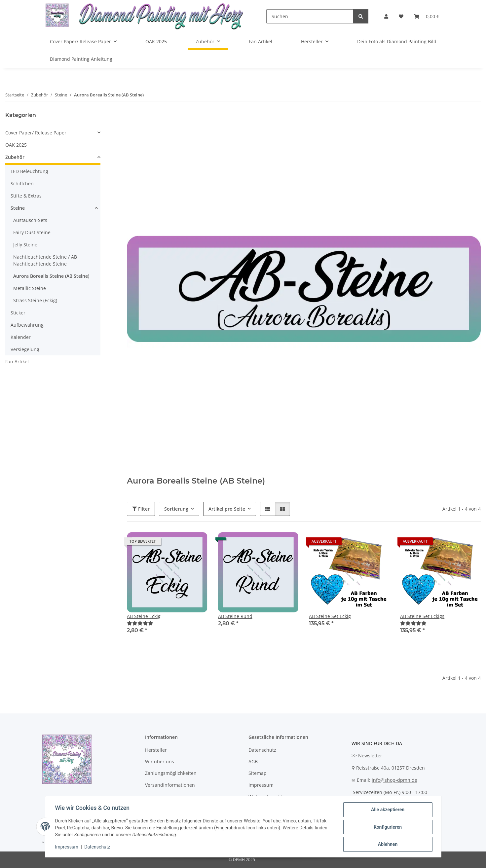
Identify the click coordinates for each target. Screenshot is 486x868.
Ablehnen (387, 845)
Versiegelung (25, 349)
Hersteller (156, 750)
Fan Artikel (17, 362)
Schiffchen (22, 183)
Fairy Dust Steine (32, 232)
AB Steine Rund (235, 616)
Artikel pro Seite (227, 509)
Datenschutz (98, 848)
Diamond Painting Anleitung (81, 59)
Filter (141, 509)
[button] (386, 16)
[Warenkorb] (427, 16)
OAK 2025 (16, 145)
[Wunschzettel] (401, 16)
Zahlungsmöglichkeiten (171, 773)
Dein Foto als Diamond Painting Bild (397, 41)
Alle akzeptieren (387, 810)
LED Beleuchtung (29, 171)
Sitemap (258, 773)
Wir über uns (160, 761)
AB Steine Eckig (144, 616)
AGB (253, 761)
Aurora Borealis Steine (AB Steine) (51, 276)
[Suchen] (310, 16)
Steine (18, 208)
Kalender (21, 337)
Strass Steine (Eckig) (35, 300)
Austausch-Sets (30, 220)
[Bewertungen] (140, 623)
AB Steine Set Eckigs (422, 616)
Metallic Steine (30, 288)
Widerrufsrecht (265, 796)
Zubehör (15, 157)
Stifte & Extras (26, 196)
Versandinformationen (170, 785)
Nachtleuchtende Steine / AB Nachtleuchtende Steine (45, 260)
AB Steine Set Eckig (330, 616)
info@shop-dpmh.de (394, 780)
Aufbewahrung (27, 325)
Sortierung (176, 509)
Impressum (67, 848)
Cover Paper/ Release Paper (36, 133)
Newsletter (370, 756)
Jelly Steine (25, 245)
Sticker (18, 313)
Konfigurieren (387, 827)
